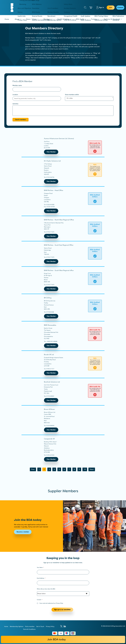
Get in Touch (40, 627)
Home (7, 19)
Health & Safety (63, 19)
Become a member (23, 532)
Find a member (30, 627)
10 (85, 469)
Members (47, 19)
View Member (51, 152)
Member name (17, 85)
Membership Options (17, 627)
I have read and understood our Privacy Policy (51, 603)
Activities (15, 104)
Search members (21, 120)
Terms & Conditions (29, 629)
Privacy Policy (50, 627)
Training (94, 19)
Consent (40, 600)
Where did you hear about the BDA (46, 589)
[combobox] (89, 99)
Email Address (41, 578)
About (17, 19)
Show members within (72, 95)
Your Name (40, 567)
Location (15, 95)
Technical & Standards (112, 19)
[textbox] (14, 108)
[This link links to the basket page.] (91, 8)
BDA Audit (80, 19)
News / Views (31, 19)
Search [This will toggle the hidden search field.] (85, 8)
